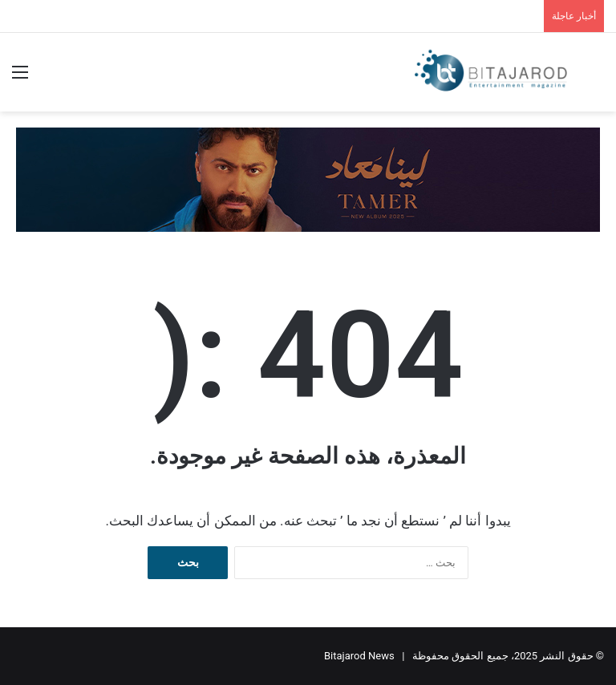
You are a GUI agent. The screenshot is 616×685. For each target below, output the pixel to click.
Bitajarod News (359, 656)
